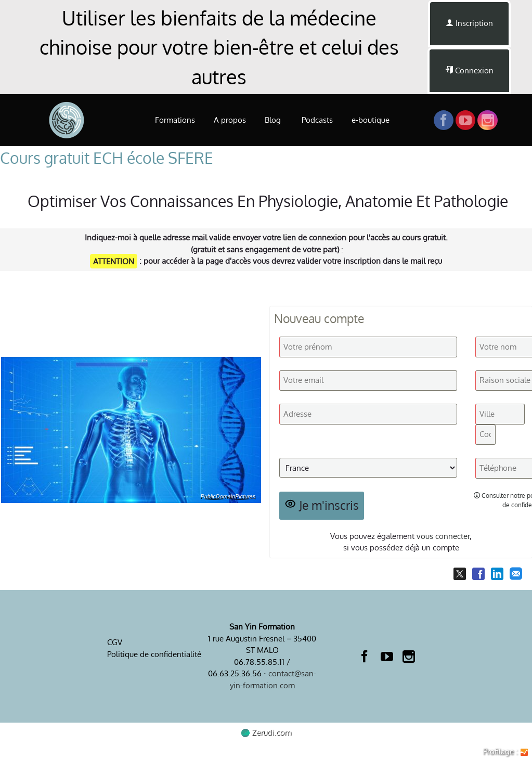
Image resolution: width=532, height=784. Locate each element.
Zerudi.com (266, 732)
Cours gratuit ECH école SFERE (107, 158)
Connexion (469, 70)
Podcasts (317, 120)
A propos (230, 120)
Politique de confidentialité (154, 654)
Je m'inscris (322, 505)
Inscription (469, 23)
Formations (175, 120)
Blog (274, 120)
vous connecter (443, 536)
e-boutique (371, 120)
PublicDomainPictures (228, 496)
